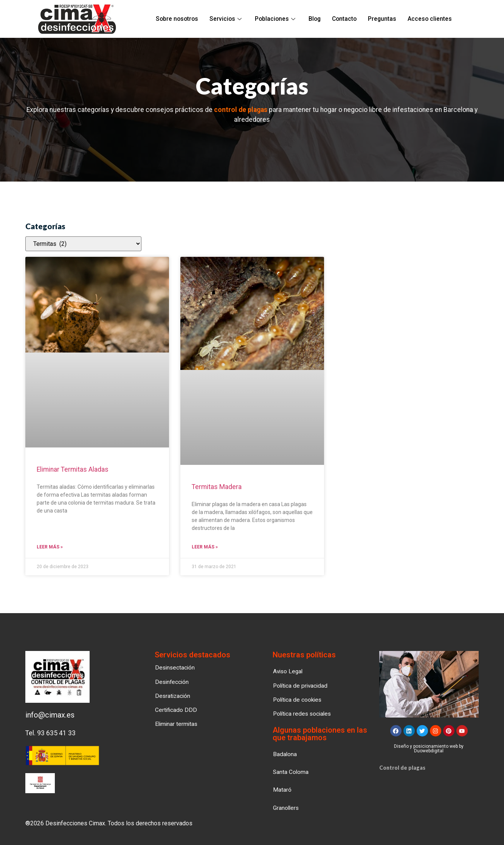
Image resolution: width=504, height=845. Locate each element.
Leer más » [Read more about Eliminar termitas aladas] (50, 547)
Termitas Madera (217, 487)
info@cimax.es (50, 715)
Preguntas (381, 19)
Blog (314, 19)
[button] (286, 808)
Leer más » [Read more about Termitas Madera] (205, 547)
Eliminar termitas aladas (73, 469)
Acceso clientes (428, 19)
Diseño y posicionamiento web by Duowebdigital (429, 749)
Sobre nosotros (178, 19)
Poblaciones (275, 19)
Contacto (343, 19)
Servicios (227, 19)
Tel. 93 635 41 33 (50, 733)
